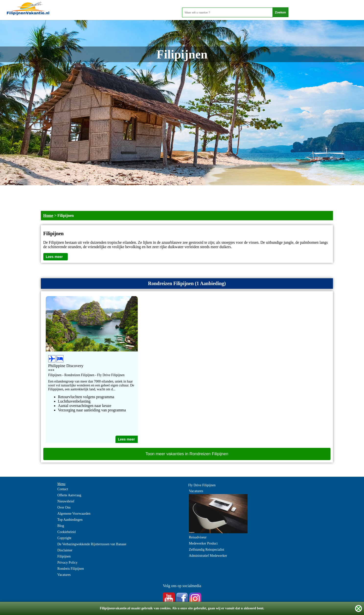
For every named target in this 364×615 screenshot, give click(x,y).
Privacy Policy (68, 563)
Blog (61, 526)
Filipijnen (64, 556)
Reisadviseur (198, 537)
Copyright (64, 538)
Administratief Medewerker (208, 556)
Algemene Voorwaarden (74, 514)
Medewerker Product (203, 543)
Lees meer (54, 257)
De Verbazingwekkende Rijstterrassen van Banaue (92, 544)
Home (48, 215)
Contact (63, 489)
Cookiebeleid (67, 532)
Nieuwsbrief (66, 501)
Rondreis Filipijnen (71, 569)
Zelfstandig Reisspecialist (206, 550)
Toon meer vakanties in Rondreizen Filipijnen (187, 454)
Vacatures (64, 575)
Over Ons (64, 507)
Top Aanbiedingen (70, 520)
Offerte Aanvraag (69, 495)
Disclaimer (65, 550)
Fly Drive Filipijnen (202, 485)
